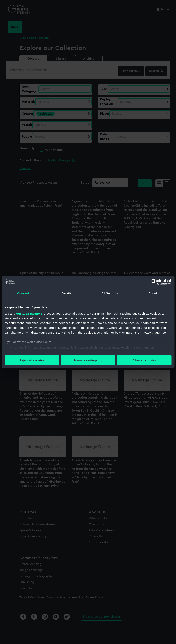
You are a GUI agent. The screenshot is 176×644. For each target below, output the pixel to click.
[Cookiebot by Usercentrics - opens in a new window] (154, 282)
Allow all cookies (144, 360)
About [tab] (153, 293)
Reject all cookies (32, 360)
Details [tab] (66, 293)
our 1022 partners (29, 314)
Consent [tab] (23, 293)
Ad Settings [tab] (110, 293)
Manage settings (88, 360)
